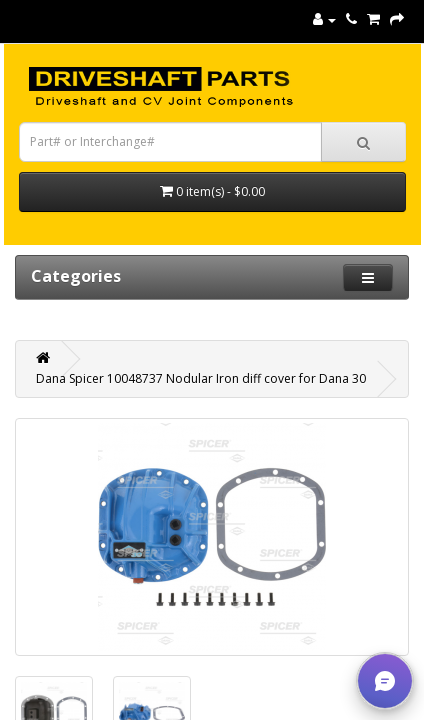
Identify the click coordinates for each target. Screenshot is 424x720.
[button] (385, 681)
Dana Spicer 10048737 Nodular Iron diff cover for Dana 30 (201, 378)
